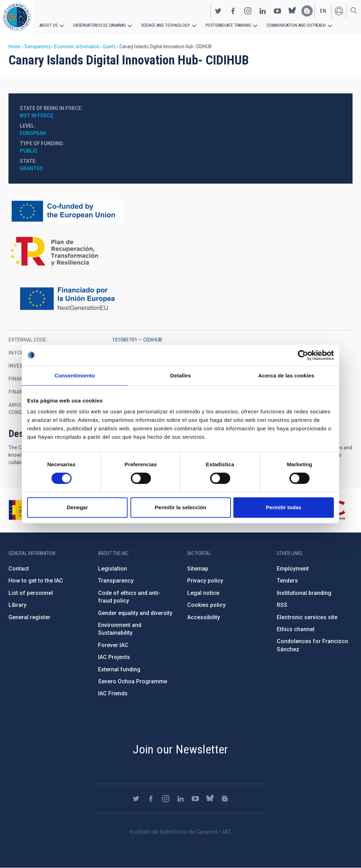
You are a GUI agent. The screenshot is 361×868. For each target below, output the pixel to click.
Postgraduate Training (228, 25)
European (33, 133)
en (323, 11)
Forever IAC (113, 645)
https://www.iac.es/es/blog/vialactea (307, 11)
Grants (109, 47)
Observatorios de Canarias (99, 25)
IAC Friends (113, 693)
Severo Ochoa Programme (133, 681)
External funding (119, 669)
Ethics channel (296, 629)
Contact (19, 569)
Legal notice (203, 593)
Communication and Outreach (296, 25)
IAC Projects (114, 657)
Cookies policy (206, 605)
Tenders (287, 581)
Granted (31, 168)
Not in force (36, 116)
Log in (339, 11)
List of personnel (31, 593)
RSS (282, 605)
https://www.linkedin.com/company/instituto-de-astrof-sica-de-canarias (263, 11)
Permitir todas (284, 507)
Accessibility (204, 617)
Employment (293, 569)
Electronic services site (307, 617)
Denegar (77, 507)
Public (29, 151)
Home (14, 47)
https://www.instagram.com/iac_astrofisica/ (248, 11)
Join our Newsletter (180, 749)
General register (29, 617)
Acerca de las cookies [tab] (286, 375)
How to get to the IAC (36, 581)
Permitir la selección (180, 507)
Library (17, 605)
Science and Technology (166, 25)
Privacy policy (205, 581)
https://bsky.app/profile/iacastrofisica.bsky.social (292, 11)
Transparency (37, 47)
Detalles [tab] (180, 375)
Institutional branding (304, 593)
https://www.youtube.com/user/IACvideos (277, 11)
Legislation (112, 569)
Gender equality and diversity (135, 613)
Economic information (77, 47)
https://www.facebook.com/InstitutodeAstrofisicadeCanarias (233, 11)
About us (48, 25)
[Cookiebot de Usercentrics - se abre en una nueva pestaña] (303, 355)
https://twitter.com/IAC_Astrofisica (218, 11)
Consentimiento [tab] (75, 375)
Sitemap (198, 569)
